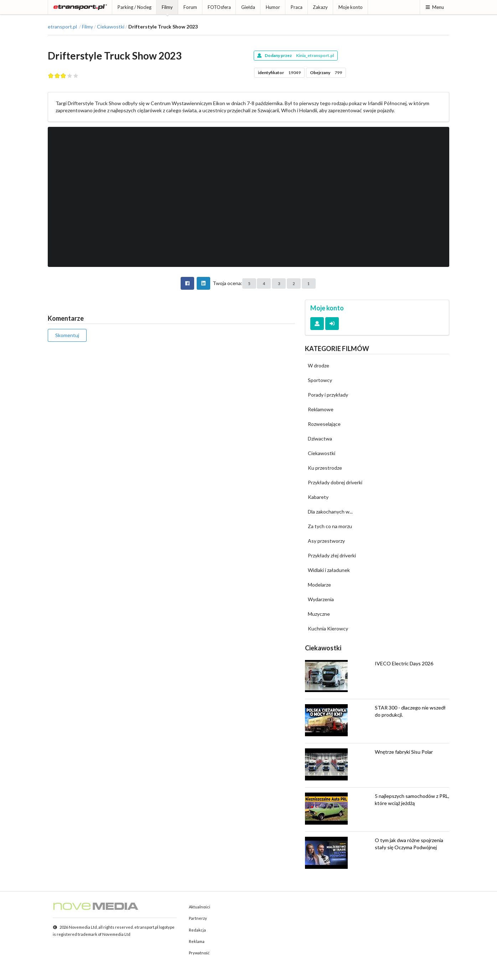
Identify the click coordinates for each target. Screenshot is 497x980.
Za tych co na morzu (330, 526)
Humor (273, 7)
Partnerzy (198, 918)
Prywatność (199, 953)
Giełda (248, 7)
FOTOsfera (219, 7)
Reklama (197, 941)
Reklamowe (321, 409)
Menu (434, 7)
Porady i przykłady (328, 395)
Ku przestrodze (325, 468)
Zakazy (320, 7)
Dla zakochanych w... (330, 512)
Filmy (167, 7)
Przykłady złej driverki (332, 555)
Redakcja (197, 930)
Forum (190, 7)
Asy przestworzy (326, 541)
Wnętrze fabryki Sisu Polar (404, 752)
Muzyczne (319, 614)
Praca (297, 7)
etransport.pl (62, 27)
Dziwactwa (320, 439)
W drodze (319, 365)
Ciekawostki (111, 27)
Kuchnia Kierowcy (328, 628)
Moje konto (351, 7)
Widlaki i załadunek (329, 570)
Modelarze (319, 585)
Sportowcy (320, 380)
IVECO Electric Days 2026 (404, 663)
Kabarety (318, 497)
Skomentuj (67, 335)
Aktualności (200, 907)
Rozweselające (324, 424)
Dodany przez (296, 55)
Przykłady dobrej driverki (335, 482)
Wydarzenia (321, 599)
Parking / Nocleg (134, 7)
